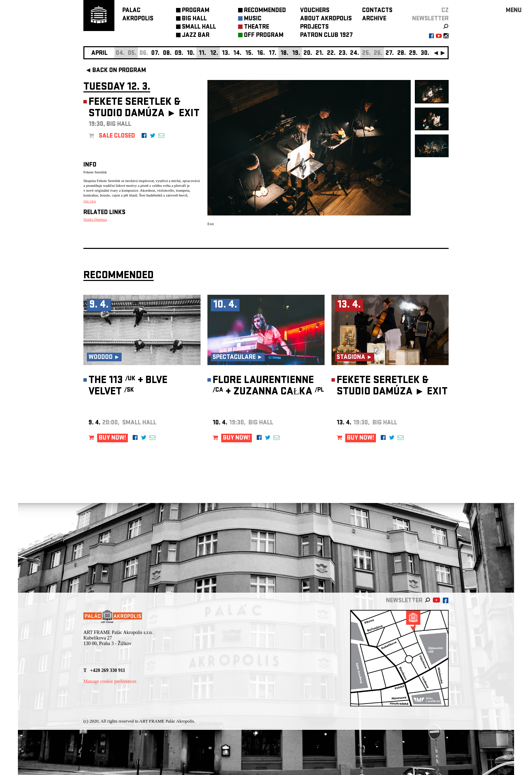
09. (179, 54)
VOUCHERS (315, 11)
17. (273, 54)
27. (390, 54)
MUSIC (253, 19)
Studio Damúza (95, 219)
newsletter (430, 19)
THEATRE (257, 27)
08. (167, 54)
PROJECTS (314, 27)
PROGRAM (196, 11)
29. (413, 54)
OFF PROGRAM (264, 36)
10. (191, 54)
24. (355, 54)
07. (155, 54)
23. (343, 54)
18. (284, 54)
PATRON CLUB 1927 (326, 36)
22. (331, 54)
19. (296, 54)
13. (226, 54)
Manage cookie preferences (110, 681)
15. (249, 54)
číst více (90, 201)
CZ (445, 11)
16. (261, 54)
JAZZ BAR (196, 36)
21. (320, 54)
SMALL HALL (199, 27)
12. (214, 54)
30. (425, 54)
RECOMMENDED (265, 11)
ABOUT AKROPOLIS (326, 19)
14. (237, 54)
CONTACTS (377, 11)
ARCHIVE (374, 19)
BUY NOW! (112, 438)
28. (402, 54)
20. (308, 54)
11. (202, 54)
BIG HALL (194, 19)
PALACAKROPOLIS (138, 15)
